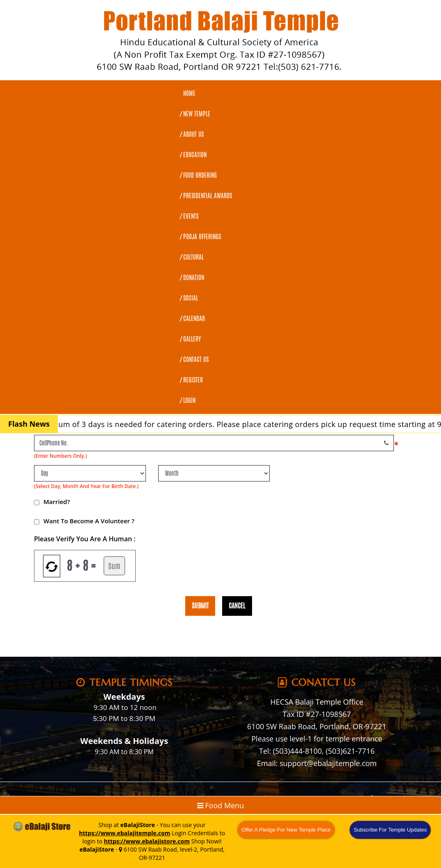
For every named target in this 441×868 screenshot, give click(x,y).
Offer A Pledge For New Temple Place (286, 830)
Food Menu (221, 805)
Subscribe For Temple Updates (390, 830)
